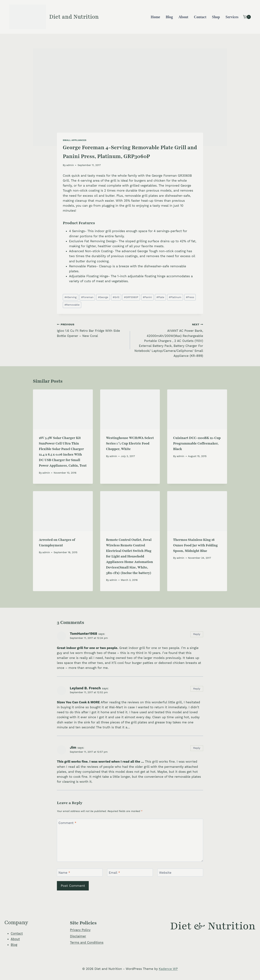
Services (232, 17)
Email (114, 873)
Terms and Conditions (87, 942)
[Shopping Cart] (247, 17)
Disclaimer (78, 936)
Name (64, 873)
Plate (160, 297)
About (183, 17)
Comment (67, 823)
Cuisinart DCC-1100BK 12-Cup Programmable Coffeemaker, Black (197, 443)
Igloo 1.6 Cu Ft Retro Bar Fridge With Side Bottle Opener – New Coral (92, 330)
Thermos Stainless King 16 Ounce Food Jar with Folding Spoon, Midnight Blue (195, 545)
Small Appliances (75, 140)
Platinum (175, 297)
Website (165, 873)
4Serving (70, 297)
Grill (116, 297)
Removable (72, 305)
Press (190, 297)
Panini (147, 297)
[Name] (80, 873)
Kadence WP (168, 969)
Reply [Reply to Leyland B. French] (197, 689)
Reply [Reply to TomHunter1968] (197, 634)
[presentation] (63, 409)
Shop (216, 17)
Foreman (87, 297)
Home (155, 17)
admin (70, 165)
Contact (200, 17)
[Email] (130, 873)
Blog (169, 17)
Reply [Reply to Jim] (197, 748)
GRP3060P (131, 297)
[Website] (180, 873)
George (103, 297)
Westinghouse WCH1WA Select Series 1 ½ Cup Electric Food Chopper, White (130, 443)
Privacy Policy (80, 930)
